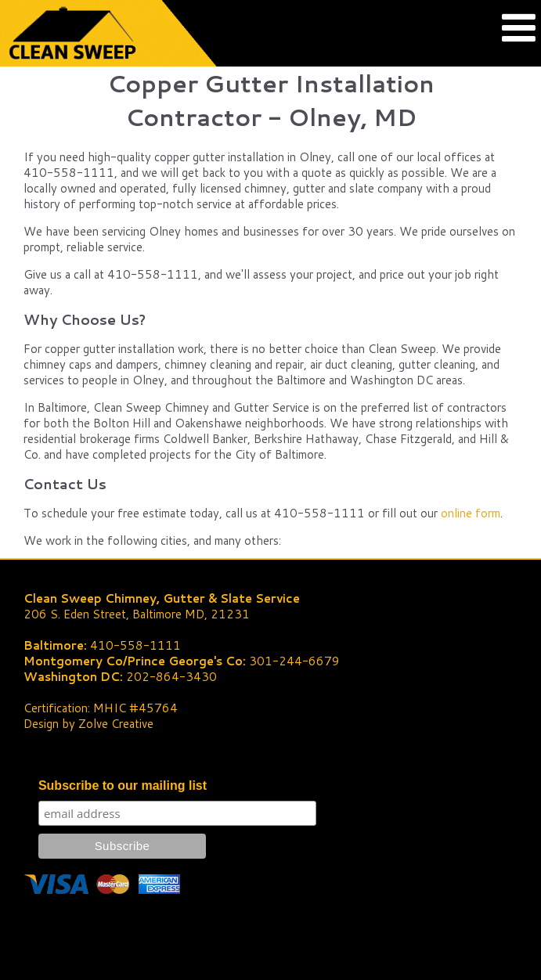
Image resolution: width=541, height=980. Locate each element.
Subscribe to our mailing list (123, 785)
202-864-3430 (171, 677)
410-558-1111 (135, 645)
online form (471, 513)
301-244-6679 (294, 661)
